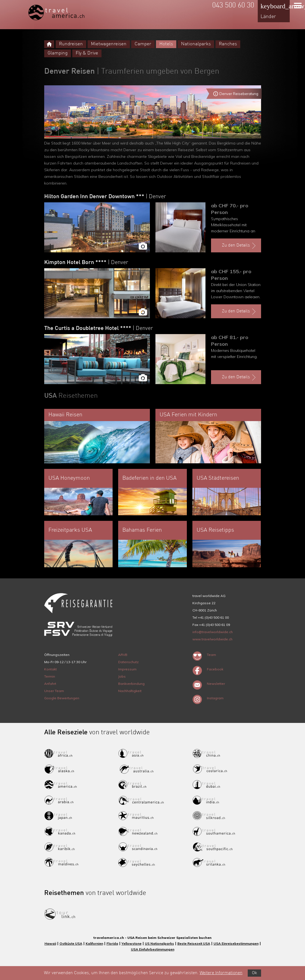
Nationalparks (196, 44)
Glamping (58, 53)
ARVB (123, 655)
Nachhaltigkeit (130, 691)
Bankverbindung (131, 684)
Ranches (228, 44)
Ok (254, 973)
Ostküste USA (71, 943)
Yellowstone (132, 943)
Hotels (166, 44)
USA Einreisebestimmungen (236, 943)
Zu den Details (239, 246)
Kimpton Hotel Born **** (86, 263)
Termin (50, 676)
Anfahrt (50, 684)
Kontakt (50, 669)
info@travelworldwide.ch (213, 632)
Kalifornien (94, 943)
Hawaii (50, 943)
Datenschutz (128, 662)
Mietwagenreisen (109, 44)
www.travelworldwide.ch (212, 639)
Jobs (122, 676)
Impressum (127, 669)
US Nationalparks (159, 943)
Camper (143, 44)
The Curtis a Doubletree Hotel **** (99, 329)
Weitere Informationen (221, 973)
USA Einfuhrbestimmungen (153, 949)
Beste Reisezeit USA (194, 943)
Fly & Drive (87, 53)
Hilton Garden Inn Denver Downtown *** (105, 197)
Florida (112, 943)
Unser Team (54, 691)
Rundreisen (71, 44)
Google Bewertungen (62, 698)
